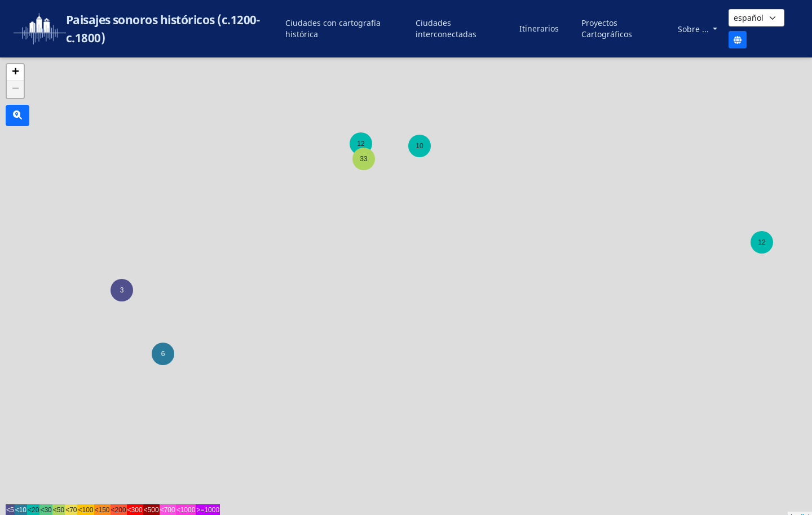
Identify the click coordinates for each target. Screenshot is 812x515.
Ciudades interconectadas (446, 28)
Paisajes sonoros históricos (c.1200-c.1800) (163, 29)
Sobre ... (694, 29)
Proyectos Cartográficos (607, 28)
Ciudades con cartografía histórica (333, 28)
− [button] (16, 90)
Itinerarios (539, 28)
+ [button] (16, 73)
